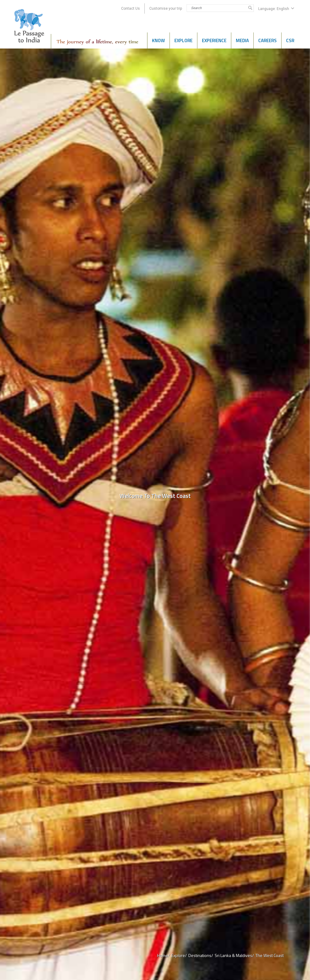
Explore (183, 40)
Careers (267, 40)
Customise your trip (166, 8)
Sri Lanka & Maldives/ (234, 955)
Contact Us (130, 8)
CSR (290, 40)
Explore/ (179, 955)
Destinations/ (201, 955)
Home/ (163, 955)
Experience (214, 40)
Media (242, 40)
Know (158, 40)
